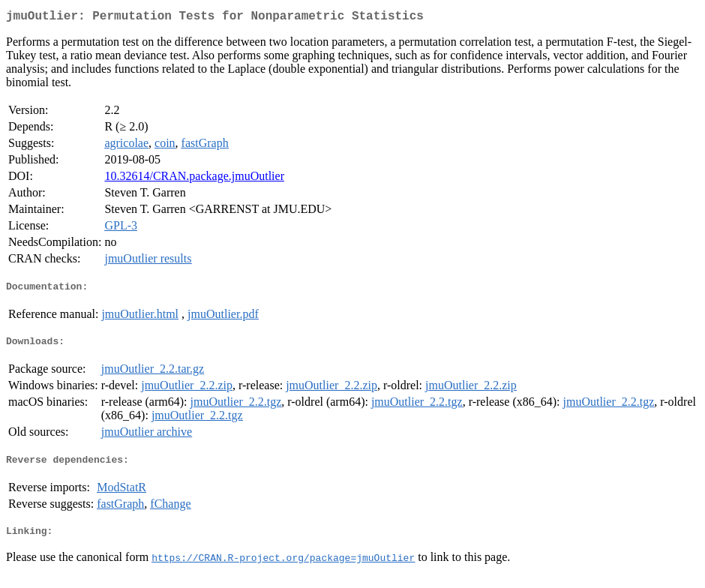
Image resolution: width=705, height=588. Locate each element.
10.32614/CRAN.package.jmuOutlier (194, 179)
